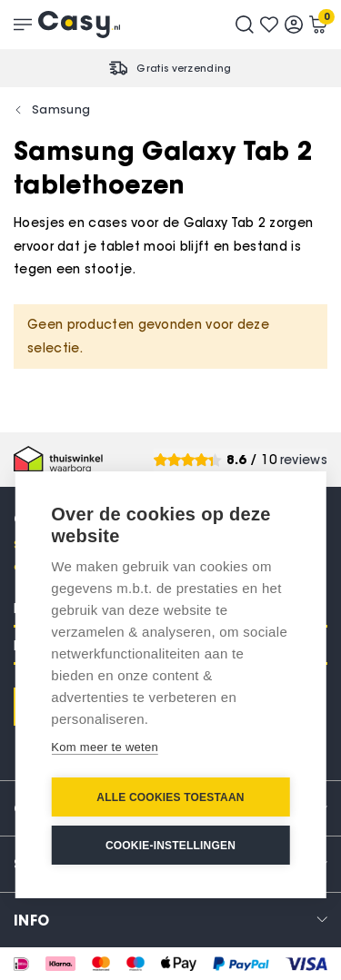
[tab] (170, 920)
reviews (304, 460)
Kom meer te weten (105, 747)
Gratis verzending (184, 68)
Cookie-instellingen (170, 846)
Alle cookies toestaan (170, 797)
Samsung (61, 109)
